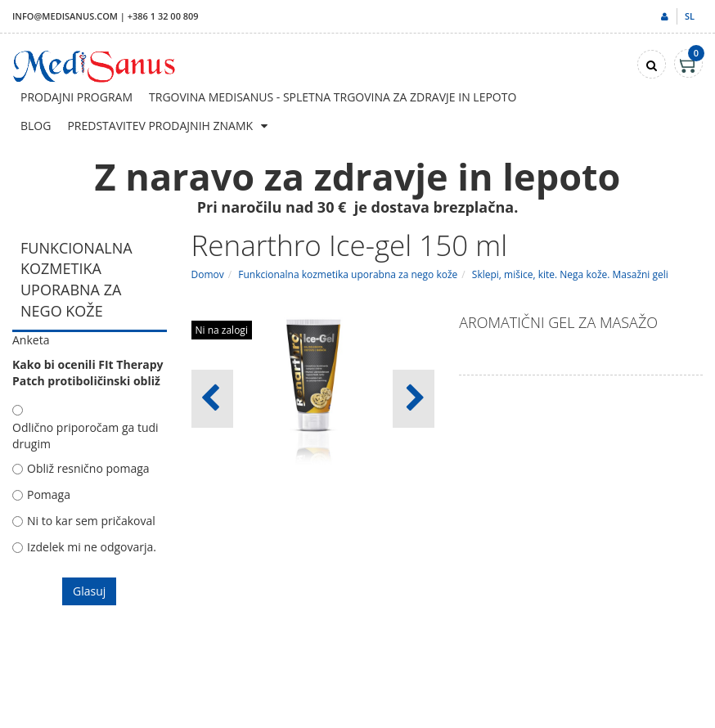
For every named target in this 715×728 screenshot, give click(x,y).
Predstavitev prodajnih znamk (160, 126)
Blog (36, 126)
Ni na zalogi (222, 330)
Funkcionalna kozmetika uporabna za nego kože (348, 274)
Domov (208, 274)
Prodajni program (76, 97)
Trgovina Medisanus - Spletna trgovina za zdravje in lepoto (333, 97)
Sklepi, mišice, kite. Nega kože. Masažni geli (570, 274)
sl (690, 16)
